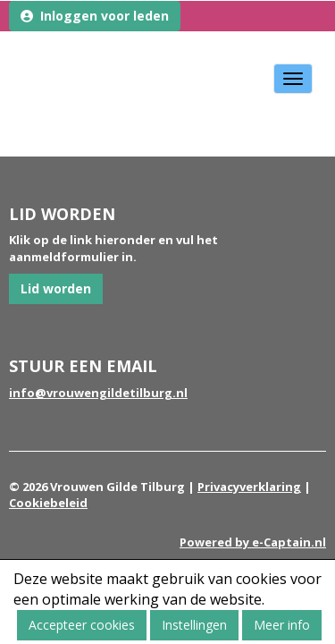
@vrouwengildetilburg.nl (98, 393)
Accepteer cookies (82, 625)
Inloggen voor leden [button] (95, 16)
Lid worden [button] (56, 288)
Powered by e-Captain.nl (253, 542)
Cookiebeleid (48, 503)
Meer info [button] (282, 625)
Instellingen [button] (194, 625)
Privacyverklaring (249, 487)
